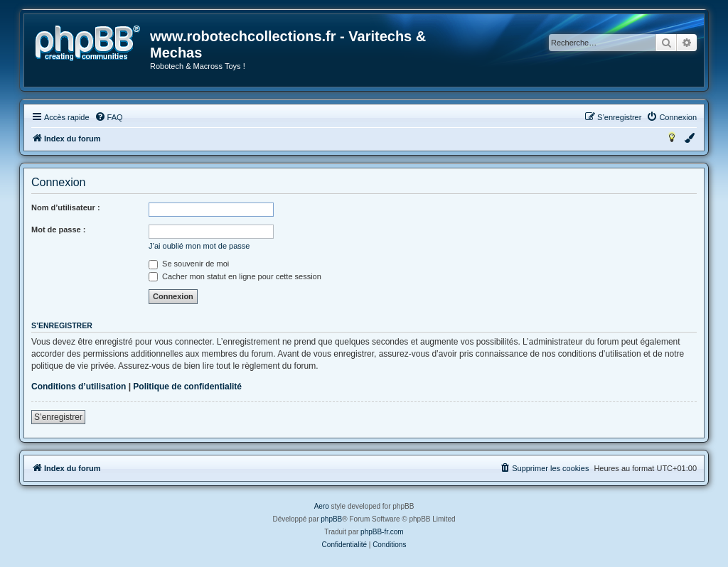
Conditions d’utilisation (79, 387)
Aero (322, 506)
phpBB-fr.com (382, 532)
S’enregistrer (58, 417)
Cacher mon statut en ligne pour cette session (235, 276)
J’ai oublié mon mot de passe (199, 246)
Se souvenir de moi (189, 264)
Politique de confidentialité (187, 387)
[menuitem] (109, 117)
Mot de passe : (58, 229)
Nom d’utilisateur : (66, 207)
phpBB (331, 519)
